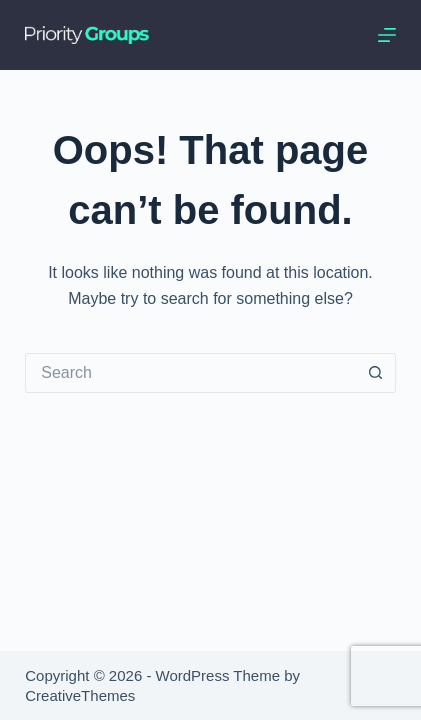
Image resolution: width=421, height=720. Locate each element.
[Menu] (387, 35)
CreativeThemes (80, 695)
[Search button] (376, 373)
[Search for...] (190, 373)
